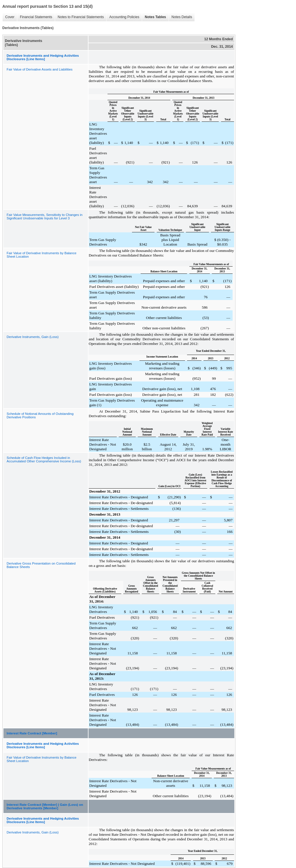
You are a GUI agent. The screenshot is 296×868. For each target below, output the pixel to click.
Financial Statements (36, 17)
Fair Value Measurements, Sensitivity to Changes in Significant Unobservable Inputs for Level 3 (45, 216)
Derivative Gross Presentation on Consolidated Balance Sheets (41, 565)
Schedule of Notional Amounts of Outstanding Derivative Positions (40, 415)
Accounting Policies (124, 17)
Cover (10, 17)
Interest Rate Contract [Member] (32, 733)
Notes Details (182, 17)
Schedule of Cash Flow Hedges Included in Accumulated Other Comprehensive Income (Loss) (44, 459)
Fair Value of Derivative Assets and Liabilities (40, 69)
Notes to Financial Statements (81, 17)
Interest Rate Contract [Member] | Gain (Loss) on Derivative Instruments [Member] (45, 806)
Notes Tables (155, 17)
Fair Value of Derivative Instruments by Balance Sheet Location (42, 255)
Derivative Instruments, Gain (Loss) (33, 337)
